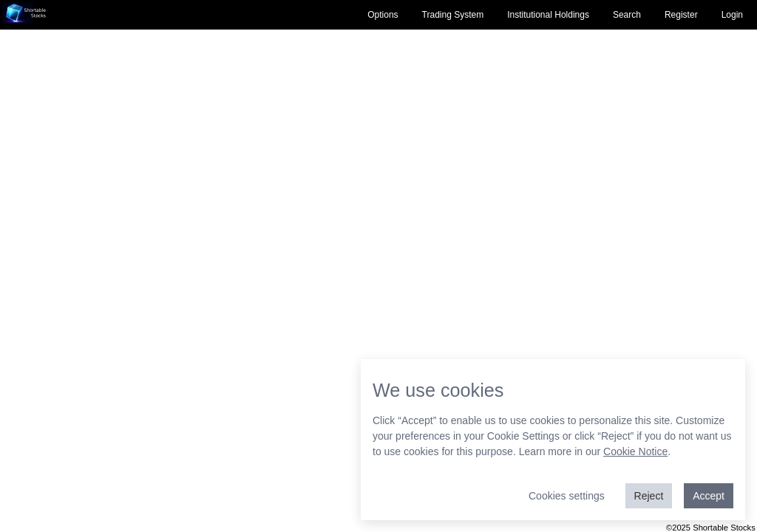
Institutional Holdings (548, 15)
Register (681, 15)
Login (732, 15)
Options (383, 15)
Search (627, 15)
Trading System (453, 15)
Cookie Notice (635, 451)
